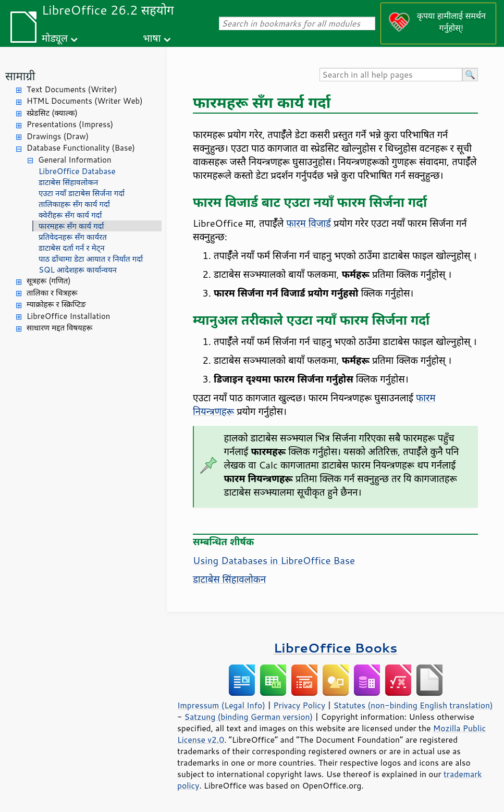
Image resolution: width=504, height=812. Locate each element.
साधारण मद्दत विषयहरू (59, 328)
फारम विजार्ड (310, 223)
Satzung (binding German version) (249, 717)
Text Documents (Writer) (72, 89)
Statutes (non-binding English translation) (413, 705)
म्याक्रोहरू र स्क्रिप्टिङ (56, 304)
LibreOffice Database (77, 171)
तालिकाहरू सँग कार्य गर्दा (74, 204)
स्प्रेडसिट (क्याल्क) (52, 113)
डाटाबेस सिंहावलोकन (68, 182)
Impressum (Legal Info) (221, 705)
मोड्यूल (55, 38)
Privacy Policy (299, 705)
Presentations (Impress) (70, 124)
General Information (75, 160)
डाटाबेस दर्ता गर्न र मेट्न (72, 248)
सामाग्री (20, 76)
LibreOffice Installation (68, 316)
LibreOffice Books (336, 648)
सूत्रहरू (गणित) (49, 281)
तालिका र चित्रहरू (52, 293)
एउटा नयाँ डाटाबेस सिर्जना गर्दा (82, 193)
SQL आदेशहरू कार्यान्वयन (78, 270)
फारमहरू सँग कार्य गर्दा (71, 226)
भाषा (152, 38)
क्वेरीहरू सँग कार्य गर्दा (70, 215)
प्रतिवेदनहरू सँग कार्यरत (73, 237)
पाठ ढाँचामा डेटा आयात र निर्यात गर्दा (91, 259)
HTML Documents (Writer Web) (85, 101)
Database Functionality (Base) (81, 148)
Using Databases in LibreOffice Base (274, 560)
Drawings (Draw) (58, 136)
